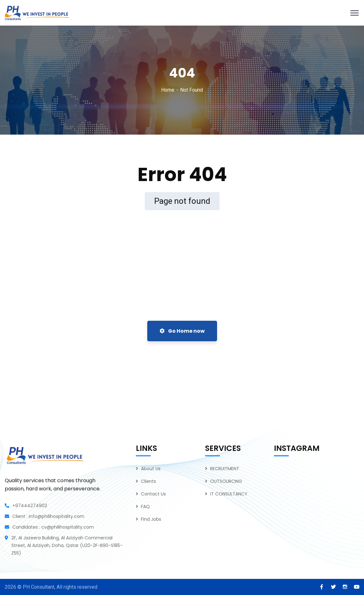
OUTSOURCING (226, 481)
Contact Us (153, 494)
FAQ (145, 507)
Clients (149, 481)
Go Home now (182, 331)
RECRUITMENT (225, 469)
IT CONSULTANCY (229, 494)
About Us (151, 469)
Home (168, 90)
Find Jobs (151, 519)
